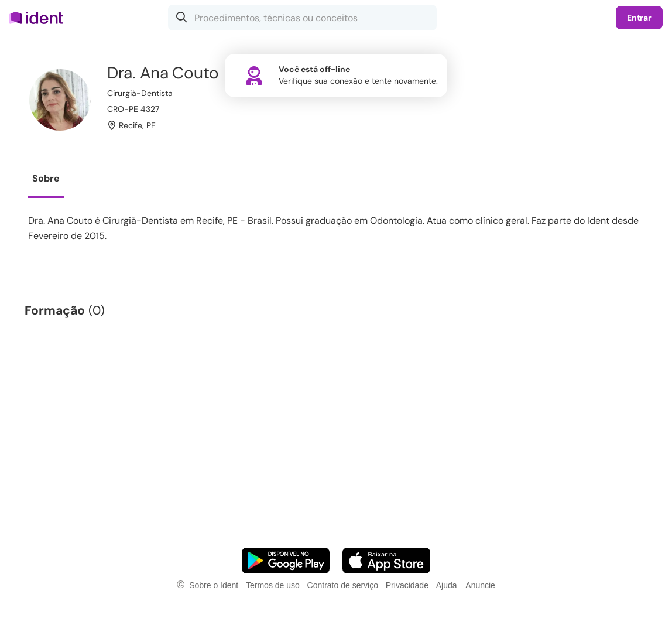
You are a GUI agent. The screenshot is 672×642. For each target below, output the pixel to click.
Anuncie (480, 585)
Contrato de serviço (343, 585)
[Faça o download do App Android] (286, 561)
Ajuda (447, 585)
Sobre (46, 178)
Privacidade (407, 585)
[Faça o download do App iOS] (386, 561)
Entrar (639, 18)
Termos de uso (273, 585)
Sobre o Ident (214, 585)
